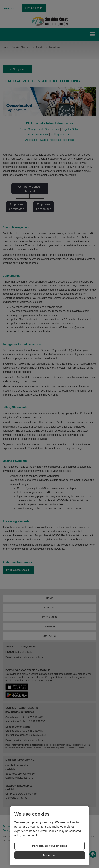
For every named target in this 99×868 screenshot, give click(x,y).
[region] (50, 836)
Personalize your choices (49, 846)
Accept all (50, 855)
